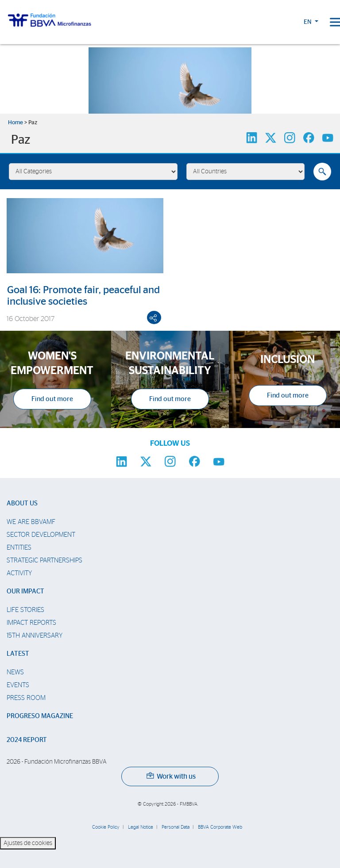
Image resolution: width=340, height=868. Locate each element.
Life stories (25, 610)
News (15, 672)
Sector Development (41, 535)
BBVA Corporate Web (220, 827)
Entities (19, 548)
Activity (19, 573)
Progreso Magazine (40, 716)
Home (15, 123)
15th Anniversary (35, 636)
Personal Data (176, 827)
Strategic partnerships (44, 560)
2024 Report (27, 740)
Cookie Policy (106, 827)
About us (22, 503)
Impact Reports (31, 623)
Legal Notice (141, 827)
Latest (18, 654)
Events (18, 685)
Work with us (171, 776)
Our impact (25, 591)
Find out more (52, 399)
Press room (26, 698)
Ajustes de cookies (28, 843)
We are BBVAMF (31, 522)
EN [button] (308, 22)
